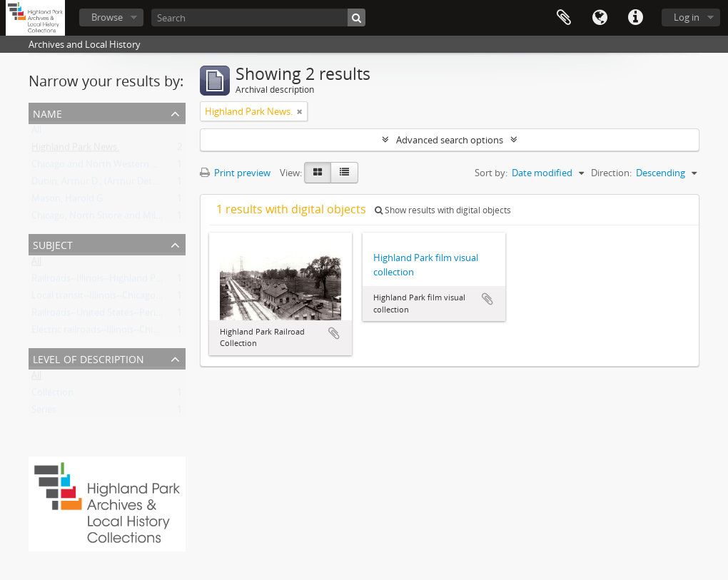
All (36, 133)
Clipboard (564, 18)
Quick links (635, 18)
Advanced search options (450, 140)
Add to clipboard (334, 333)
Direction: (611, 173)
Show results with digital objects (443, 210)
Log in (687, 17)
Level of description (89, 358)
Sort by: (491, 173)
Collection (52, 395)
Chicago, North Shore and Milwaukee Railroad (128, 218)
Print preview (235, 173)
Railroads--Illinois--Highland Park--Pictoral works (133, 281)
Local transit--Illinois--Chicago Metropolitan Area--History (152, 298)
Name (47, 112)
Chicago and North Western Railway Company (129, 167)
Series (44, 412)
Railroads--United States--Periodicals (108, 315)
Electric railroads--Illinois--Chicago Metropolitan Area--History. (162, 332)
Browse (107, 17)
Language (600, 18)
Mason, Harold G (67, 201)
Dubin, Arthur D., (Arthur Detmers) (104, 184)
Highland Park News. (75, 150)
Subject (53, 244)
